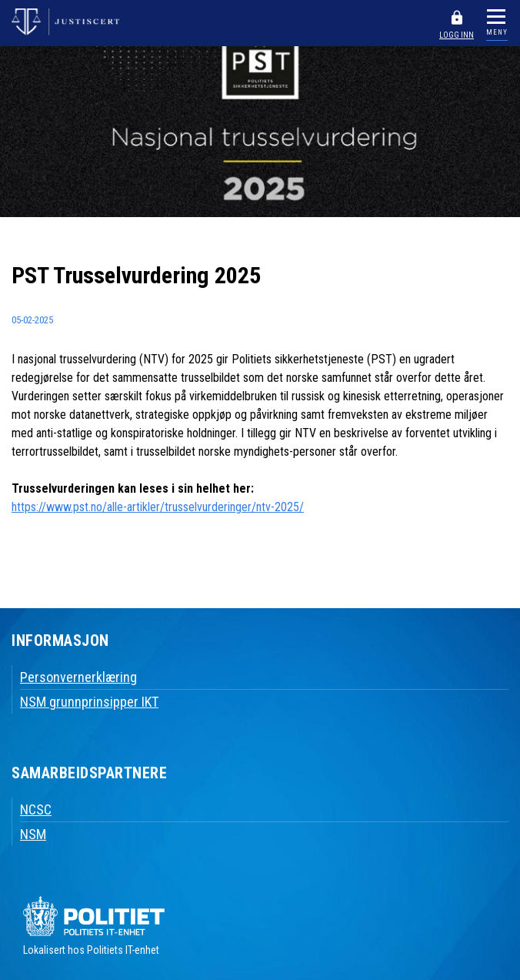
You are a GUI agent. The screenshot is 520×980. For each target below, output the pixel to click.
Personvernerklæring (78, 677)
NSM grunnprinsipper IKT (89, 702)
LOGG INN (457, 35)
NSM (33, 834)
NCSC (36, 809)
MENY (497, 32)
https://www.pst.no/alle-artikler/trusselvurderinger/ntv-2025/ (158, 507)
